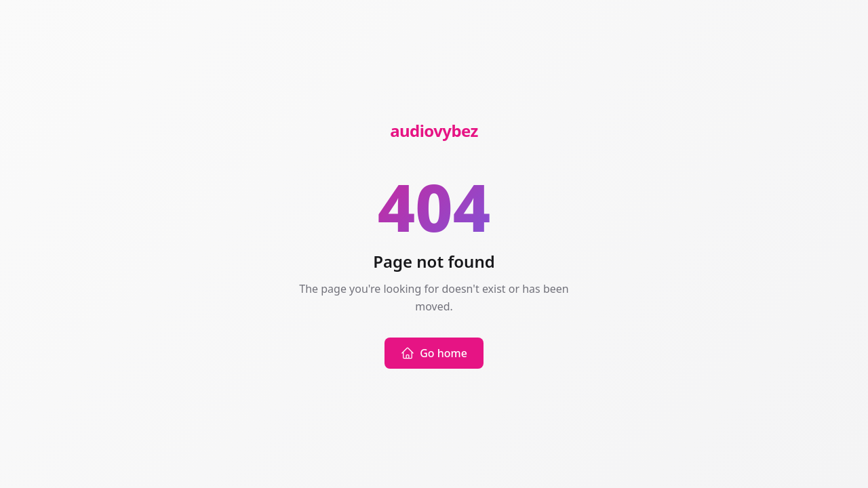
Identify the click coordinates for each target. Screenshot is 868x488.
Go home (434, 353)
